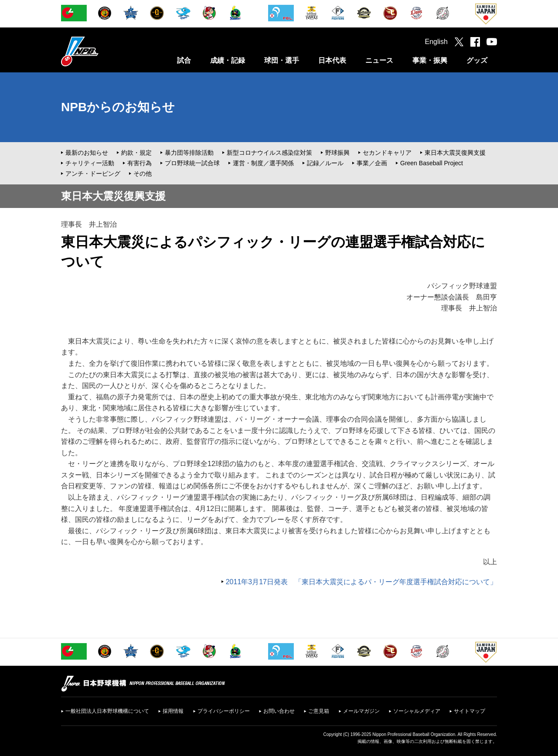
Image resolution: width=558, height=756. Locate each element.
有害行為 (139, 163)
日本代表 (332, 60)
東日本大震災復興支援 (455, 153)
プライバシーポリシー (224, 711)
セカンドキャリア (387, 153)
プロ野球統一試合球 (192, 163)
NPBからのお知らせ (118, 107)
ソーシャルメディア (417, 711)
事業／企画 (372, 163)
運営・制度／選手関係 (263, 163)
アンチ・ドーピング (93, 174)
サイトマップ (470, 711)
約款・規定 (136, 153)
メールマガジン (361, 711)
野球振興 (337, 153)
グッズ (477, 60)
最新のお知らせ (87, 153)
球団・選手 (282, 60)
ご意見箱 (319, 711)
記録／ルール (325, 163)
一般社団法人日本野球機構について (107, 711)
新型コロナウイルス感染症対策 (269, 153)
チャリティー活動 (90, 163)
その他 (143, 174)
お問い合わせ (279, 711)
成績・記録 (228, 60)
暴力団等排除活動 (189, 153)
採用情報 (173, 711)
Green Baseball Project (432, 163)
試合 (184, 60)
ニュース (379, 60)
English (436, 42)
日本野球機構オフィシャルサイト (102, 51)
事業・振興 (430, 60)
